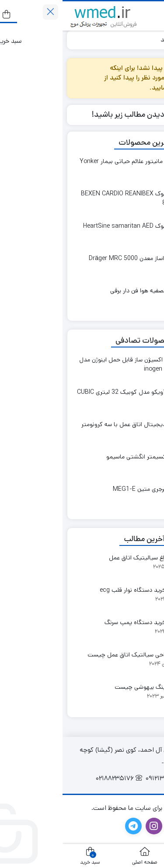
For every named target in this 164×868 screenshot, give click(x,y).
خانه (150, 40)
